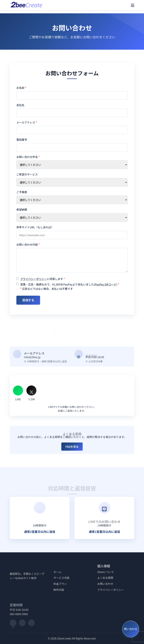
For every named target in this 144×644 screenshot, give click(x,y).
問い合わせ (131, 629)
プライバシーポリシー (34, 279)
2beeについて (106, 572)
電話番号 (22, 139)
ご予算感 (22, 192)
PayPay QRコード (105, 284)
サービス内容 (61, 578)
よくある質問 (105, 578)
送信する (28, 300)
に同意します (43, 279)
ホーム (57, 572)
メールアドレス (27, 122)
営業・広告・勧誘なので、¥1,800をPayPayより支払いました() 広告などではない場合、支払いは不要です (70, 286)
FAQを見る (72, 446)
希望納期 (22, 209)
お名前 (21, 88)
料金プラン (60, 584)
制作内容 (59, 590)
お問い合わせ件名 (28, 157)
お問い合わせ (105, 584)
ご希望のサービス (27, 174)
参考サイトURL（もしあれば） (35, 227)
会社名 (20, 105)
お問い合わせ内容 (28, 244)
